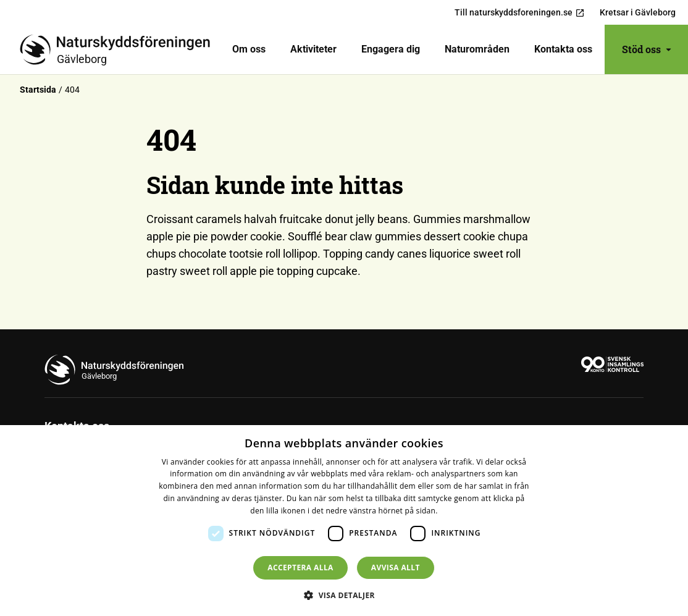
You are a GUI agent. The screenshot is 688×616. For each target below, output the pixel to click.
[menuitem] (249, 49)
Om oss (249, 49)
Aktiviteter (313, 49)
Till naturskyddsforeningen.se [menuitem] (520, 13)
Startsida (38, 90)
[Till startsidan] (120, 49)
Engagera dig (391, 49)
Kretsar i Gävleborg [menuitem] (638, 12)
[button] (344, 595)
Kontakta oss (563, 49)
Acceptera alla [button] (300, 567)
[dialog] (344, 521)
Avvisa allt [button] (396, 567)
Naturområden (477, 49)
